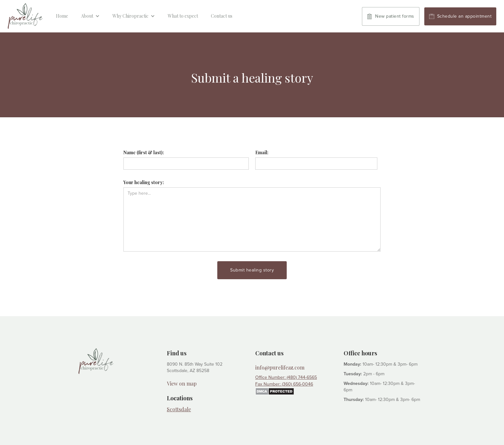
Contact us (222, 16)
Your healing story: (144, 182)
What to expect (183, 16)
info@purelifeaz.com (280, 368)
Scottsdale (179, 409)
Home (62, 16)
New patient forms (395, 16)
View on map (182, 384)
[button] (90, 16)
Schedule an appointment (464, 16)
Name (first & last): (144, 152)
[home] (25, 16)
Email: (262, 152)
